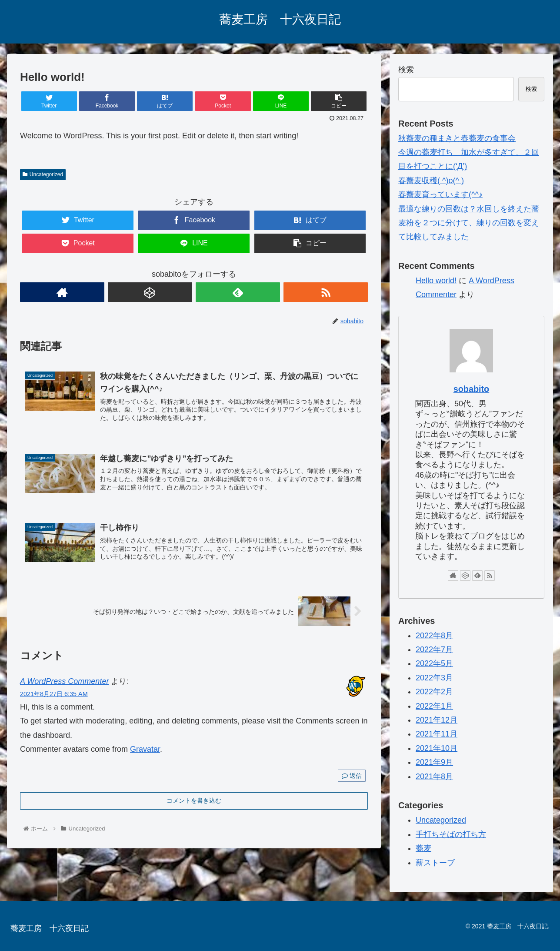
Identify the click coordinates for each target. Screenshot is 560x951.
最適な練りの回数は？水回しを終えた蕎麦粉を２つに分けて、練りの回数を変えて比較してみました (469, 223)
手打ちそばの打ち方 (451, 834)
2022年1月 (434, 706)
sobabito (471, 389)
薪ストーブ (435, 863)
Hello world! (436, 281)
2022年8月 (434, 636)
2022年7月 (434, 650)
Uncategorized (43, 174)
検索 (406, 70)
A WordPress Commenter (64, 681)
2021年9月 (434, 762)
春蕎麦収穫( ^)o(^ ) (431, 181)
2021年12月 (437, 720)
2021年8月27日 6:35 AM (54, 694)
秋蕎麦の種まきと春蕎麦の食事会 (457, 138)
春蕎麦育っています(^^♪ (440, 194)
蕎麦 (423, 848)
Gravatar (145, 749)
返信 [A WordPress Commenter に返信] (352, 776)
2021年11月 (437, 734)
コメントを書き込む (194, 800)
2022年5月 (434, 663)
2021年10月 (437, 748)
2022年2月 (434, 692)
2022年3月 (434, 678)
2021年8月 (434, 777)
